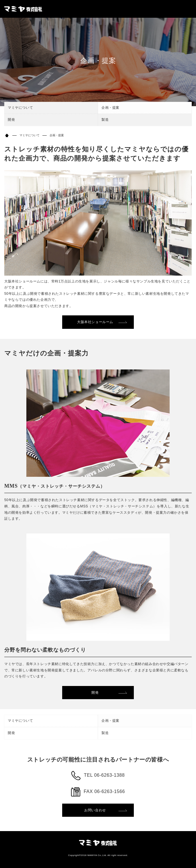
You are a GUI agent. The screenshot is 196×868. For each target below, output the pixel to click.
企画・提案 (110, 108)
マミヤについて (20, 108)
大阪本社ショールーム (95, 322)
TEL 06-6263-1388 (104, 775)
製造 (105, 120)
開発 (11, 120)
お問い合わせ (95, 810)
